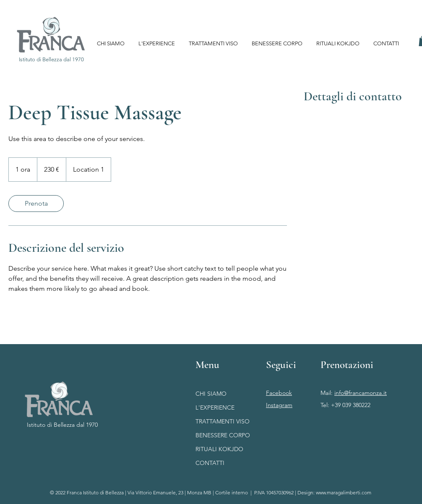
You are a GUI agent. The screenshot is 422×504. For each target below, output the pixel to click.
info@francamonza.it (361, 393)
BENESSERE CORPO (223, 435)
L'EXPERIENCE (215, 407)
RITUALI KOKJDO (219, 449)
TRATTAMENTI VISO (223, 421)
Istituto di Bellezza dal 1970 (62, 425)
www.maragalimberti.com (344, 492)
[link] (36, 204)
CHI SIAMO (211, 394)
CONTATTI (210, 463)
